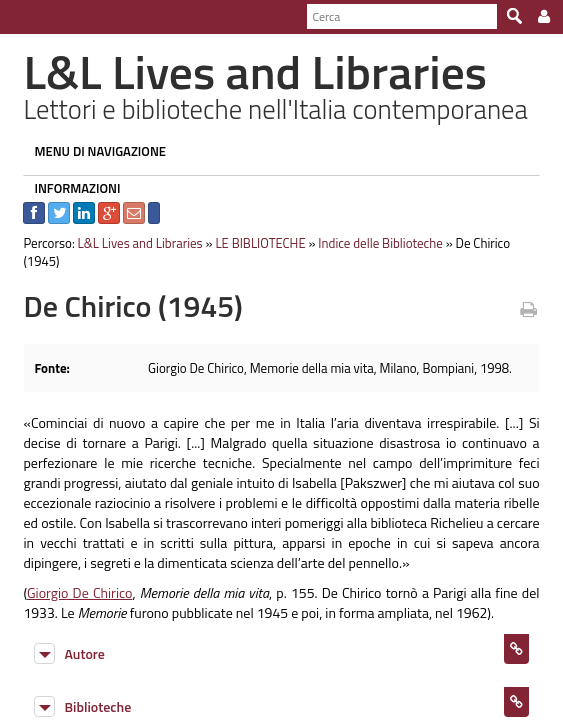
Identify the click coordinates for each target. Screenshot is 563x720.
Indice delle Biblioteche (372, 243)
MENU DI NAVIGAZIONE (92, 151)
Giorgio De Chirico (73, 574)
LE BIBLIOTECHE (252, 243)
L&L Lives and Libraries (131, 243)
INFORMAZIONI (69, 188)
